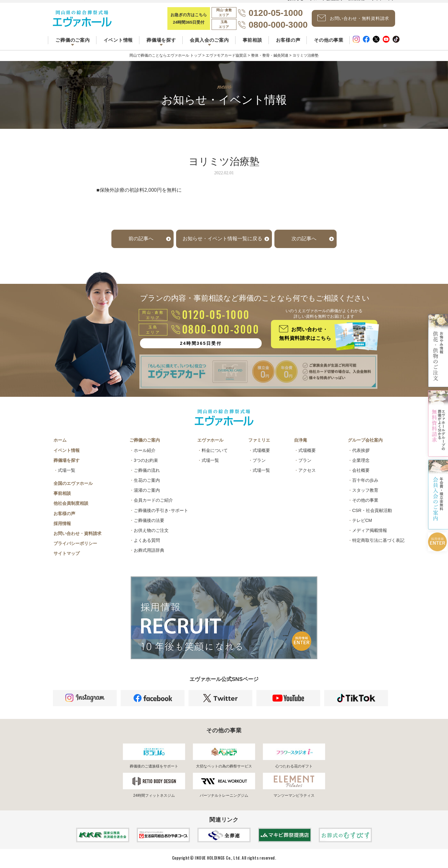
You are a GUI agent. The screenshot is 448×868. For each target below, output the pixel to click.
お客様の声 (288, 40)
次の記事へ (304, 239)
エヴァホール (210, 440)
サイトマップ (67, 553)
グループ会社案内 (365, 440)
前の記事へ (141, 239)
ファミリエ (259, 440)
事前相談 (252, 40)
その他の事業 (329, 40)
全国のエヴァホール (73, 483)
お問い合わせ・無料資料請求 (353, 18)
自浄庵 (301, 440)
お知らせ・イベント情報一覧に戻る (222, 239)
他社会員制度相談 (71, 503)
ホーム (60, 440)
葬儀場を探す (67, 460)
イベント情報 (118, 40)
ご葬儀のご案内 (145, 440)
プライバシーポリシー (75, 543)
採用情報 (62, 523)
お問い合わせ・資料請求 (77, 533)
